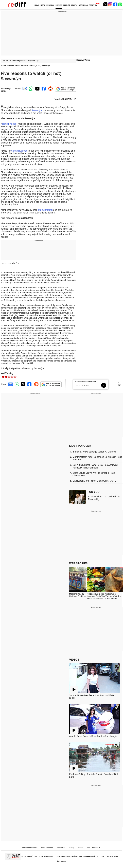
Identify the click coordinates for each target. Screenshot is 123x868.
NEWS (43, 5)
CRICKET (67, 5)
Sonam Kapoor (19, 151)
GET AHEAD (83, 5)
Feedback (91, 856)
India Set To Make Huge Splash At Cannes (94, 452)
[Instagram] (110, 4)
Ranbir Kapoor (10, 124)
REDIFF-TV (93, 5)
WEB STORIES (78, 563)
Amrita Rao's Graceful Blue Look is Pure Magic (93, 736)
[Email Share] (24, 89)
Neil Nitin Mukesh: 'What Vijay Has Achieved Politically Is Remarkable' (95, 466)
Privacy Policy (71, 856)
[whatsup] (120, 4)
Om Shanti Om (45, 210)
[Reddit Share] (50, 89)
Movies (11, 66)
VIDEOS (74, 660)
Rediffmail (61, 848)
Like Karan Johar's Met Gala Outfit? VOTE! (94, 481)
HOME (37, 5)
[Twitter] (105, 4)
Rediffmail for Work (29, 848)
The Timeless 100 (94, 848)
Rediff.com (33, 856)
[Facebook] (115, 4)
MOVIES (59, 5)
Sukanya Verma (6, 90)
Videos (81, 848)
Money (72, 848)
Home (3, 66)
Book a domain (47, 848)
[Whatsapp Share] (31, 89)
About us (100, 856)
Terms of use (111, 856)
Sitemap (82, 856)
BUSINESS (50, 5)
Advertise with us (46, 856)
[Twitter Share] (37, 89)
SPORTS (74, 5)
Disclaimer (59, 856)
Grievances (62, 861)
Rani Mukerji (29, 288)
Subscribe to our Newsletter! (86, 381)
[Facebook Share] (43, 89)
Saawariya (37, 110)
